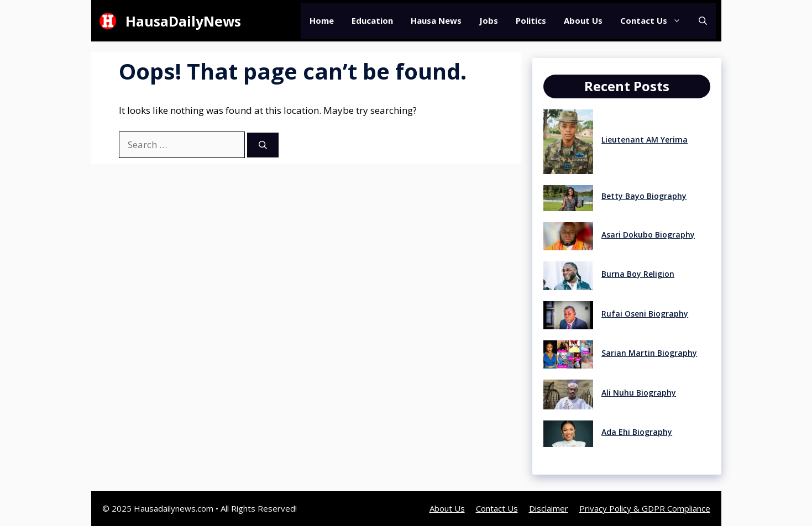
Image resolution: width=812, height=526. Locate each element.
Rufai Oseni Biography (645, 314)
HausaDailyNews (183, 21)
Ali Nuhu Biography (639, 393)
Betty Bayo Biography (644, 196)
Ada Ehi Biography (637, 432)
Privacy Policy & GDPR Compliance (645, 508)
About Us (583, 20)
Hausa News (436, 20)
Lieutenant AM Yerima (645, 140)
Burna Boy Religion (638, 274)
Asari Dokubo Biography (648, 235)
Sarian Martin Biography (649, 353)
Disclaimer (549, 508)
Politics (531, 20)
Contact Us (655, 21)
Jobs (489, 20)
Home (322, 20)
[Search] (263, 145)
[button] (703, 21)
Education (372, 20)
